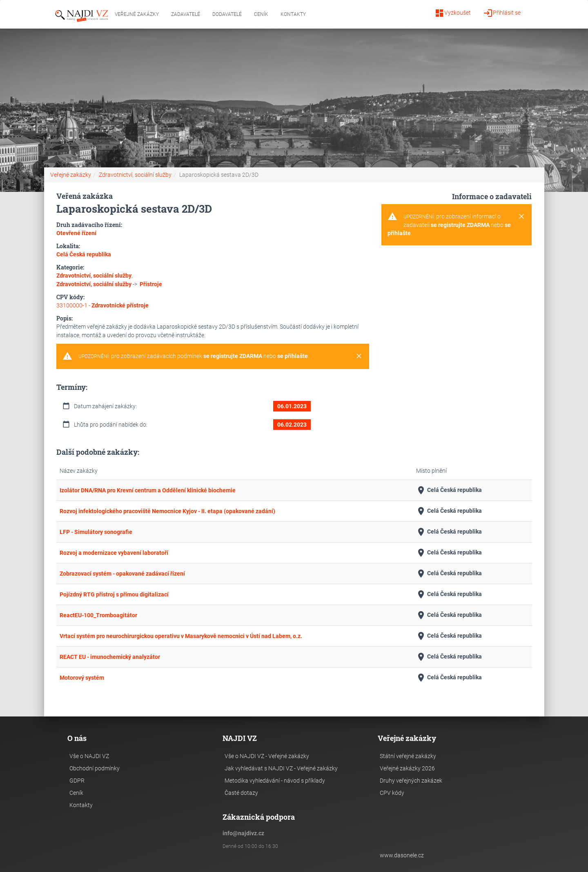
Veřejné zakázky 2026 (407, 768)
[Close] (359, 356)
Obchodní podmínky (95, 768)
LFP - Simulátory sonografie (96, 532)
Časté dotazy (241, 793)
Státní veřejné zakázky (408, 756)
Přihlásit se (502, 13)
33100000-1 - (102, 305)
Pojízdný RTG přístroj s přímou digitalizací (114, 594)
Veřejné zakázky (137, 14)
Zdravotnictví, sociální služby (135, 175)
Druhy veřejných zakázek (411, 781)
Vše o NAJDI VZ (89, 756)
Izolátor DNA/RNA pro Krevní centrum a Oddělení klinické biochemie (148, 490)
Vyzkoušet (453, 13)
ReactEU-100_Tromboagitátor (98, 615)
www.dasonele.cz (402, 855)
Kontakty (293, 14)
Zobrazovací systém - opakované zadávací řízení (122, 574)
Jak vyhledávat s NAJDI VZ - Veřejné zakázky (281, 768)
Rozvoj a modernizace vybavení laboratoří (114, 553)
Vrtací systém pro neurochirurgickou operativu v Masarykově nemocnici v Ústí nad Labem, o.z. (181, 636)
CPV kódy (392, 793)
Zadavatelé (186, 14)
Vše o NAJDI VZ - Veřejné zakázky (267, 756)
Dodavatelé (227, 14)
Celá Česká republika (449, 490)
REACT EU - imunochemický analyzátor (110, 657)
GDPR (77, 781)
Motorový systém (82, 678)
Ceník (261, 14)
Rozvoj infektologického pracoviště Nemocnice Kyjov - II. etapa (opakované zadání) (167, 511)
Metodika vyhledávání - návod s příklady (275, 781)
